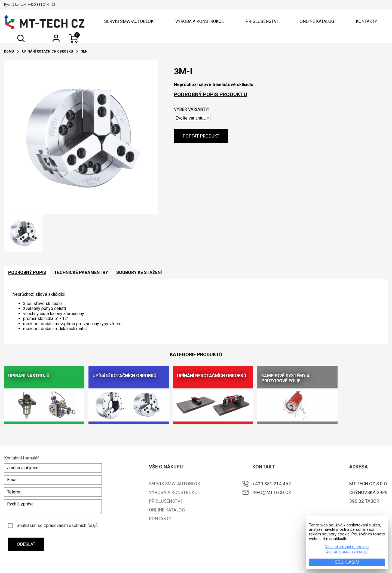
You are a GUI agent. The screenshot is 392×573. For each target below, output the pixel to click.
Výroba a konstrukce (200, 22)
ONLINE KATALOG (317, 22)
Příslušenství (262, 22)
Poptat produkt (201, 136)
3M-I (85, 52)
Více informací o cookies (347, 547)
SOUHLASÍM (347, 562)
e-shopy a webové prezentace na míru (357, 562)
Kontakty (366, 22)
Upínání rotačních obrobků (48, 52)
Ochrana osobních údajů (347, 552)
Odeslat (26, 544)
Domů (9, 52)
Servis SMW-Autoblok (129, 22)
